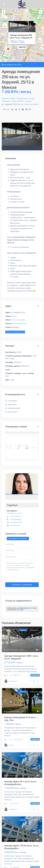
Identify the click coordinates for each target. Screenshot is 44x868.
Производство (22, 98)
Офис (13, 98)
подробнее (35, 675)
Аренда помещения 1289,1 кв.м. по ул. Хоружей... (21, 657)
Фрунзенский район (13, 775)
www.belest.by (15, 525)
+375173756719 (16, 516)
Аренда (28, 101)
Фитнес (20, 101)
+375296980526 (16, 519)
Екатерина (12, 511)
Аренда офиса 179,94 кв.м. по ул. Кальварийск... (22, 847)
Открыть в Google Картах (15, 332)
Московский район (13, 711)
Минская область (20, 323)
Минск (20, 104)
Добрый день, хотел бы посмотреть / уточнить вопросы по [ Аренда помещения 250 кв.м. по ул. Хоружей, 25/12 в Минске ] (22, 571)
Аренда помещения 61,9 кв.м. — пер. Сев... (21, 719)
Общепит (6, 98)
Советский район (31, 104)
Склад (32, 98)
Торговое (6, 101)
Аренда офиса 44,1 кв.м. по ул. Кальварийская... (20, 783)
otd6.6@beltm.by (16, 522)
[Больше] (33, 671)
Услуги (14, 101)
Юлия (11, 745)
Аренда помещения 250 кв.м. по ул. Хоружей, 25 (21, 36)
